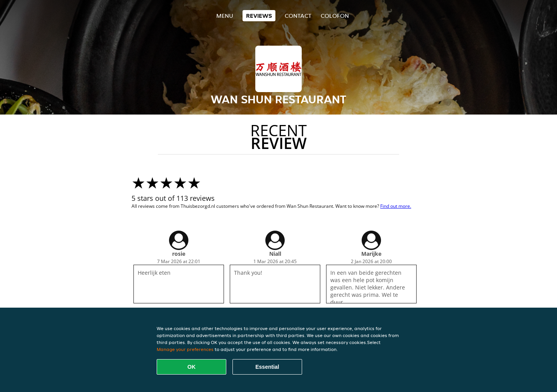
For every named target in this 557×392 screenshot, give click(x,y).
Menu (225, 16)
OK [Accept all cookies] (192, 367)
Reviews (259, 16)
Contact (298, 16)
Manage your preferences (185, 349)
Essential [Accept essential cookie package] (267, 367)
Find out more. (396, 206)
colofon (335, 16)
